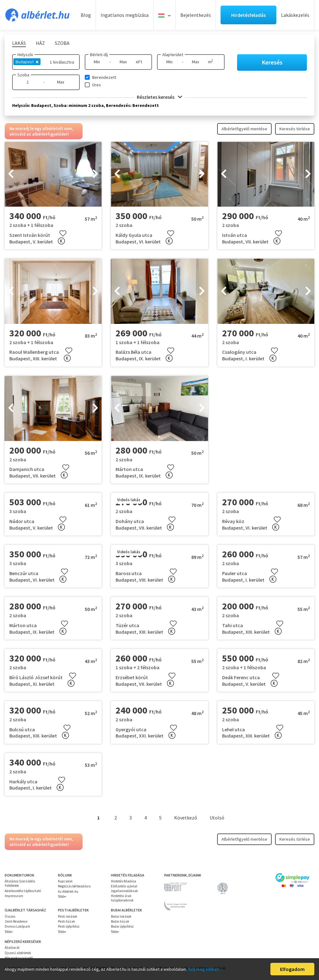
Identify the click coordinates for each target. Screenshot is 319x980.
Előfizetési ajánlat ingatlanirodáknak (124, 888)
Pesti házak (67, 921)
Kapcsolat (65, 881)
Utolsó (217, 818)
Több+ (62, 896)
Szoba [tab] (62, 43)
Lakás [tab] (19, 43)
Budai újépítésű (122, 926)
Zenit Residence (16, 921)
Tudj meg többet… (205, 969)
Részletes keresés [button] (159, 97)
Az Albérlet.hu (68, 891)
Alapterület (173, 55)
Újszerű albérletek (18, 953)
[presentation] (11, 174)
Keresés (272, 62)
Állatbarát (12, 948)
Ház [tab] (40, 43)
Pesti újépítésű (69, 926)
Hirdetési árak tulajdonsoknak (122, 898)
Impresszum (14, 896)
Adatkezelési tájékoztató (23, 891)
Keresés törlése (295, 129)
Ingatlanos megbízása (125, 15)
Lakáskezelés (295, 15)
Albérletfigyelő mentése (244, 129)
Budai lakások (121, 916)
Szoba (23, 75)
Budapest (27, 62)
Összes (10, 916)
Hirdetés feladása (124, 881)
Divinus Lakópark (17, 926)
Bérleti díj (99, 55)
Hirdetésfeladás (248, 15)
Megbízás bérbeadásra (74, 886)
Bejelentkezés (196, 15)
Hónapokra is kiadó (19, 958)
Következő (186, 818)
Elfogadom (292, 969)
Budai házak (120, 921)
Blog (86, 15)
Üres (97, 85)
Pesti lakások (68, 916)
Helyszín (25, 55)
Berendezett (104, 77)
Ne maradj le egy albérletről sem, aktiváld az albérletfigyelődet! (41, 131)
